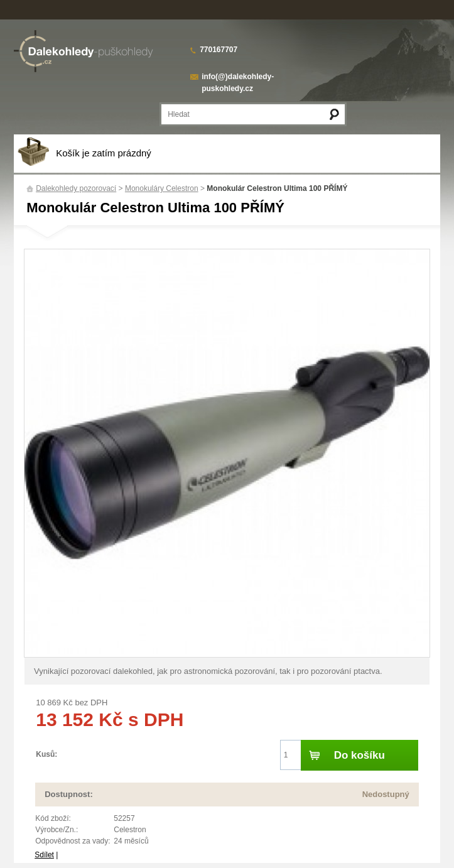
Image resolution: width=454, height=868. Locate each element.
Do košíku (359, 755)
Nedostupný (386, 794)
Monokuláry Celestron (162, 188)
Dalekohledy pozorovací (76, 188)
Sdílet (44, 855)
